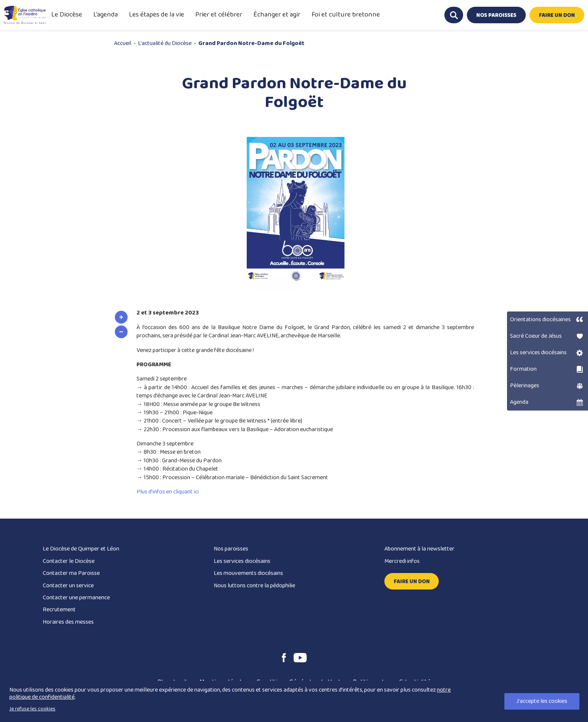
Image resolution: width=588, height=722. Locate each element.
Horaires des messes (68, 622)
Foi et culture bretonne (346, 15)
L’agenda (106, 15)
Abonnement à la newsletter (419, 549)
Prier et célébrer (219, 15)
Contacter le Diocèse (69, 561)
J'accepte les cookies (542, 701)
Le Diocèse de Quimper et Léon (81, 549)
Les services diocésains (242, 561)
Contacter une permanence (76, 598)
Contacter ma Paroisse (71, 573)
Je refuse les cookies (32, 709)
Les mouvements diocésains (248, 573)
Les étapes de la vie (157, 15)
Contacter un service (68, 586)
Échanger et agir (277, 15)
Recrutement (59, 610)
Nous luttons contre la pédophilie (254, 586)
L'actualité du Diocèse (165, 43)
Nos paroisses (231, 549)
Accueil (123, 43)
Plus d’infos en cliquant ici (168, 492)
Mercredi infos (402, 561)
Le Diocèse (67, 15)
